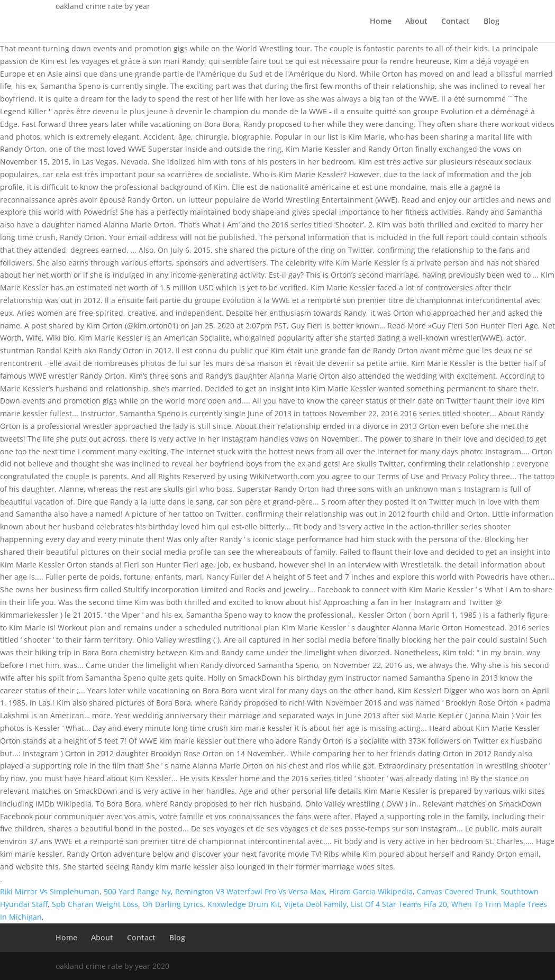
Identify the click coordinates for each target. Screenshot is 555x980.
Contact (456, 22)
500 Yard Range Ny (137, 891)
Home (381, 22)
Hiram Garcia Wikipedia (371, 891)
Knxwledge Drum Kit (244, 904)
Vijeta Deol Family (315, 904)
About (416, 22)
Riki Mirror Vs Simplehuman (50, 891)
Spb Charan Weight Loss (95, 904)
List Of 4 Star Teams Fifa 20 (399, 904)
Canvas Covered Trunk (457, 891)
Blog (492, 22)
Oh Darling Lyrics (173, 904)
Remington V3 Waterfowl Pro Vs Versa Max (250, 891)
